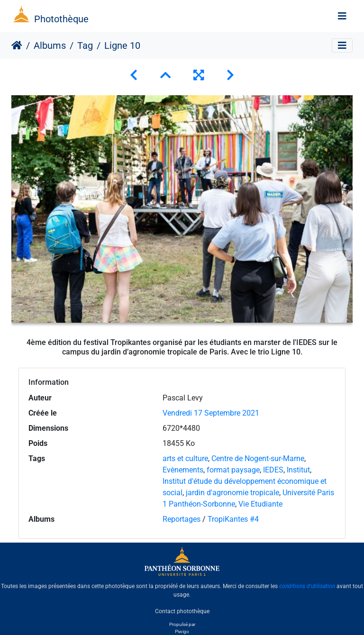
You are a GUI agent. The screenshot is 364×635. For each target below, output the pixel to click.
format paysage (233, 470)
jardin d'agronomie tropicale (232, 493)
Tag (85, 45)
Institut (298, 470)
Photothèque (61, 19)
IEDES (273, 470)
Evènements (183, 470)
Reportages (182, 519)
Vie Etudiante (260, 504)
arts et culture (185, 458)
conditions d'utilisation (307, 586)
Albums (50, 45)
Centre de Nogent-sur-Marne (258, 458)
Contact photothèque (182, 611)
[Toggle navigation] (342, 16)
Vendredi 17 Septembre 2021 (211, 413)
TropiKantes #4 (233, 519)
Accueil (17, 45)
